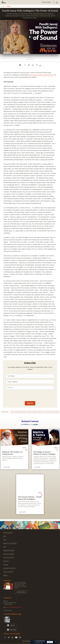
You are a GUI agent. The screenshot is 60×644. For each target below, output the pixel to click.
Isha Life (6, 565)
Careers (5, 575)
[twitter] (29, 65)
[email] (37, 65)
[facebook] (25, 65)
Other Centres (8, 610)
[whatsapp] (20, 65)
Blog (4, 536)
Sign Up (30, 403)
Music (5, 540)
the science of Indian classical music (41, 75)
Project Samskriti (8, 572)
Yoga (5, 547)
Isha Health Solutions (9, 568)
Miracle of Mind (8, 533)
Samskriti (6, 561)
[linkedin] (33, 65)
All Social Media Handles (30, 641)
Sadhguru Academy (9, 554)
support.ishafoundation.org (13, 607)
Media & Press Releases (10, 543)
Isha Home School (8, 557)
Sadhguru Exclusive (9, 550)
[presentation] (30, 395)
